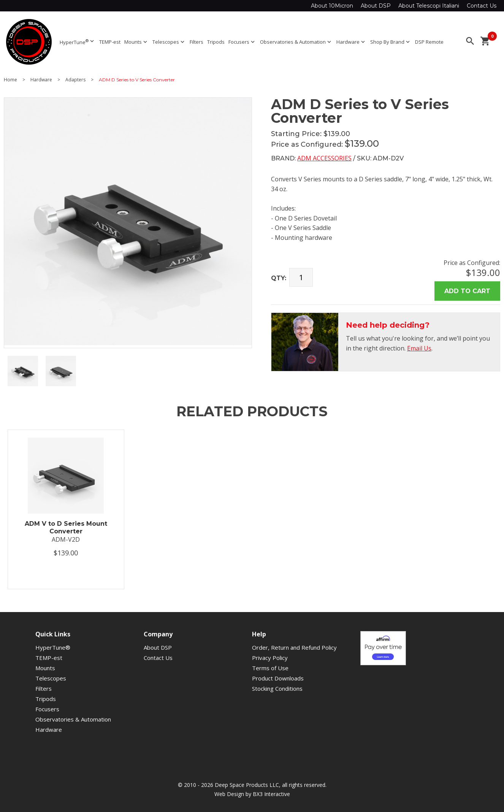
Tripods (216, 42)
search (470, 41)
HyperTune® (53, 647)
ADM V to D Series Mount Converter (66, 527)
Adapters (75, 80)
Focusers (242, 42)
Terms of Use (270, 668)
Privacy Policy (270, 658)
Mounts (136, 42)
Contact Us (482, 6)
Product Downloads (278, 678)
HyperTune (78, 42)
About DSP (376, 6)
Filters (197, 42)
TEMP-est (110, 42)
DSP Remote (429, 42)
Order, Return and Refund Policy (294, 647)
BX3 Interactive (271, 794)
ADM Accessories (324, 158)
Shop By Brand (391, 42)
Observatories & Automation (296, 42)
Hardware (351, 42)
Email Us (419, 348)
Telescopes (169, 42)
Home (10, 80)
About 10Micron (332, 6)
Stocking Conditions (277, 688)
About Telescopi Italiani (429, 6)
